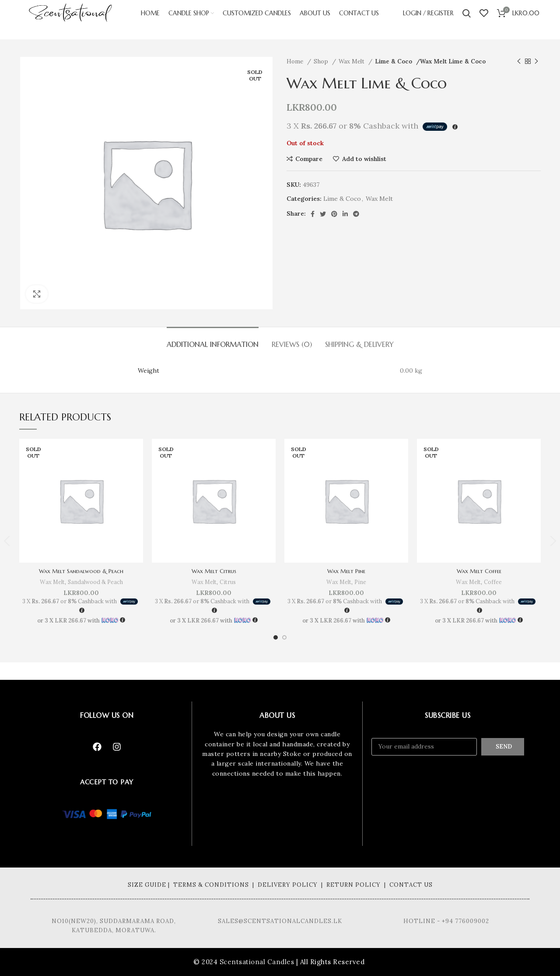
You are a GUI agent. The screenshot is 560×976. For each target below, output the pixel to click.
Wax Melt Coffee (479, 571)
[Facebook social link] (313, 214)
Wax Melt (352, 61)
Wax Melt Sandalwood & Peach (81, 571)
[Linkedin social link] (345, 214)
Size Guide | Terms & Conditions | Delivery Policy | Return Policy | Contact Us (280, 885)
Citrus (228, 582)
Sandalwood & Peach (96, 582)
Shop (322, 61)
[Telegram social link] (356, 214)
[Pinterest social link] (334, 214)
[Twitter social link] (323, 214)
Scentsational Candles (257, 962)
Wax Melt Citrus (214, 571)
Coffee (493, 582)
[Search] (467, 20)
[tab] (213, 340)
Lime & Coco (394, 61)
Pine (361, 582)
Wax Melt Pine (346, 571)
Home (296, 61)
